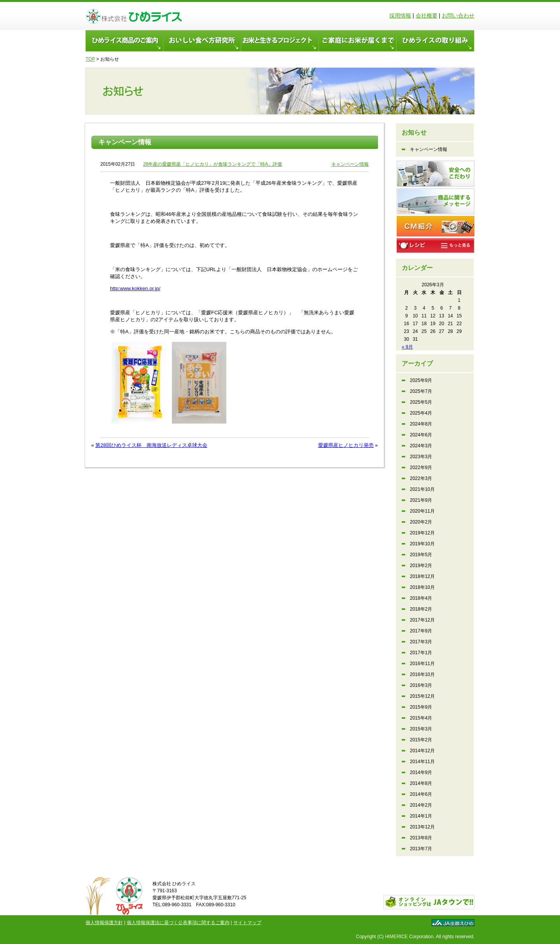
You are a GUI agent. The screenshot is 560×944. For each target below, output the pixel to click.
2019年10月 (422, 544)
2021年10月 (422, 489)
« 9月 (407, 347)
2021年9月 (421, 500)
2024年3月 (421, 446)
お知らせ (414, 132)
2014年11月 (422, 762)
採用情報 (400, 16)
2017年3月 (421, 642)
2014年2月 (421, 805)
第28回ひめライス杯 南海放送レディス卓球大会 (151, 445)
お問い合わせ (458, 16)
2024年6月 (421, 435)
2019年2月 (421, 566)
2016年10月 (422, 674)
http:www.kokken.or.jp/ (135, 288)
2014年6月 (421, 794)
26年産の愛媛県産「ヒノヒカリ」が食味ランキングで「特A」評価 (213, 164)
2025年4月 (421, 413)
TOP (90, 59)
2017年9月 (421, 631)
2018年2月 (421, 609)
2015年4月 (421, 718)
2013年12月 (422, 827)
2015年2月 (421, 740)
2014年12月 (422, 751)
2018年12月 (422, 576)
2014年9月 (421, 772)
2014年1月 (421, 816)
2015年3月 (421, 729)
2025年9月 (421, 380)
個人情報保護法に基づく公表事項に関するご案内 (178, 923)
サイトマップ (247, 923)
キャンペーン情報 (125, 142)
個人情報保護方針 (104, 923)
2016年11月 (422, 664)
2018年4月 (421, 598)
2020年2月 (421, 522)
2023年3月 (421, 457)
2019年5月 (421, 555)
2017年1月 (421, 653)
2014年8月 (421, 783)
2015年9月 (421, 707)
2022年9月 (421, 468)
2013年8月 (421, 838)
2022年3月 (421, 478)
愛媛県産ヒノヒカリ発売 (346, 445)
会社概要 (427, 16)
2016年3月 (421, 685)
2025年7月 (421, 391)
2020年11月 (422, 511)
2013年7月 (421, 849)
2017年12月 (422, 620)
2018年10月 (422, 587)
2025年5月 (421, 402)
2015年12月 (422, 696)
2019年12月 (422, 533)
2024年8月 (421, 424)
